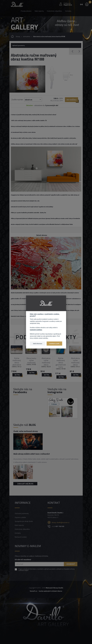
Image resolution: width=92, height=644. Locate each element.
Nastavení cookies (21, 537)
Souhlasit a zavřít (54, 344)
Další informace (38, 344)
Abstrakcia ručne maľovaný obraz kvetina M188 (49, 36)
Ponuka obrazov (26, 11)
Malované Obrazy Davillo (55, 588)
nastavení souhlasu (36, 330)
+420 (58, 526)
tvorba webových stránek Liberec (50, 591)
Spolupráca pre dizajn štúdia (24, 521)
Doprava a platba (20, 517)
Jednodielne (27, 36)
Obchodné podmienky (22, 513)
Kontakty (68, 11)
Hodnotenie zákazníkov (55, 11)
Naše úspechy (39, 11)
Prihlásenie (67, 3)
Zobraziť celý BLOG (25, 484)
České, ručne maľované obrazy (25, 431)
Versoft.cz (34, 591)
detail (17, 375)
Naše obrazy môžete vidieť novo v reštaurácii (31, 454)
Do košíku (72, 100)
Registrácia (68, 5)
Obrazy (18, 36)
